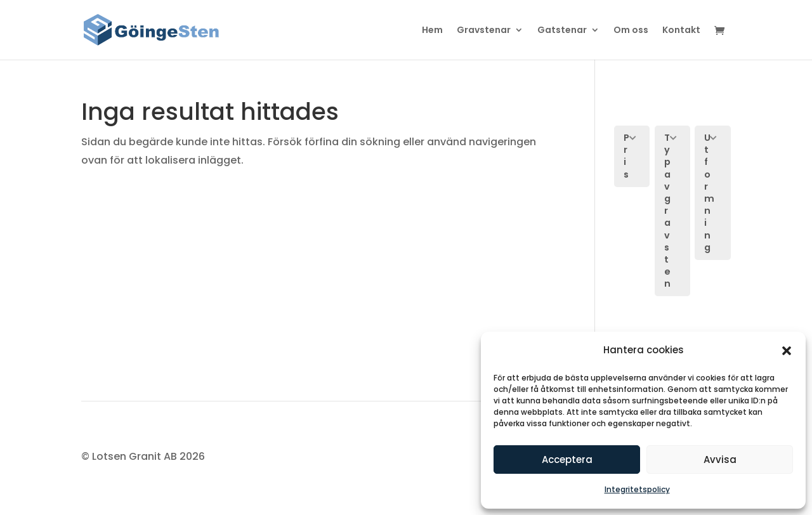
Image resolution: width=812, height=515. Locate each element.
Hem (432, 31)
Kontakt (681, 31)
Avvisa (720, 460)
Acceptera (567, 460)
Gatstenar (562, 31)
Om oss (631, 31)
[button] (787, 351)
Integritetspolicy (637, 489)
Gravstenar (484, 31)
